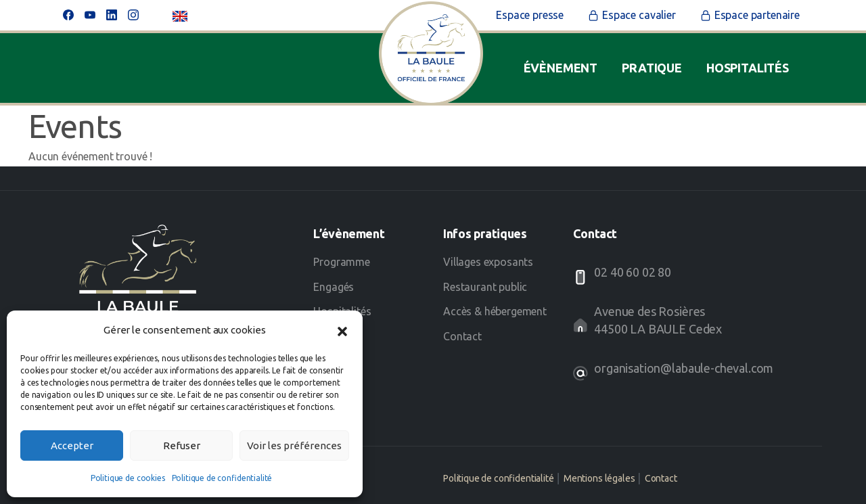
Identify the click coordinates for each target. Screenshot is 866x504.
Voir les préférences (294, 445)
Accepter (72, 445)
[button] (342, 330)
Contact (661, 478)
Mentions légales (599, 478)
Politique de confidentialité (222, 478)
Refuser (182, 445)
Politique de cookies (128, 478)
